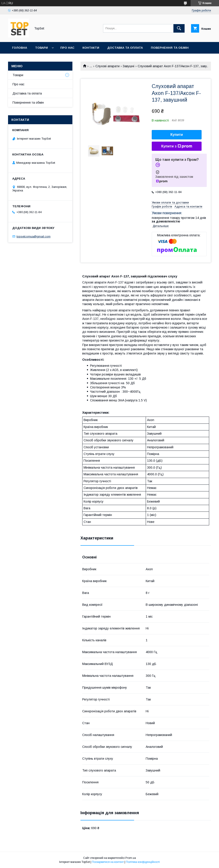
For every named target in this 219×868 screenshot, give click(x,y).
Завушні (128, 66)
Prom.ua (131, 858)
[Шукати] (179, 28)
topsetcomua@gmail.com (34, 236)
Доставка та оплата (125, 48)
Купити (177, 135)
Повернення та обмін (170, 48)
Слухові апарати (107, 66)
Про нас (67, 48)
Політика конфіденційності (143, 862)
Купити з (177, 146)
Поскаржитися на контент (108, 862)
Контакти (91, 48)
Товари (41, 48)
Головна (20, 48)
